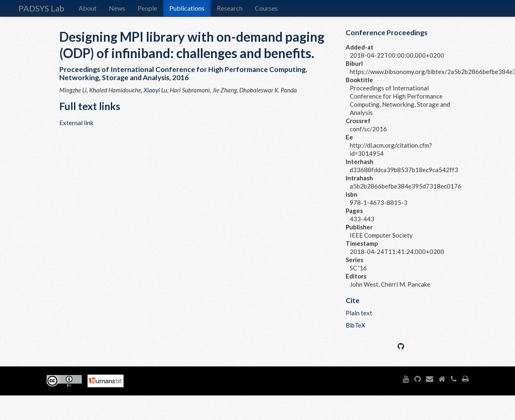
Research (230, 8)
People (147, 8)
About (88, 8)
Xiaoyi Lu (155, 90)
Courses (266, 8)
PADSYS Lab (41, 8)
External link (76, 123)
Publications (187, 8)
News (117, 8)
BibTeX (355, 325)
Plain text (359, 313)
